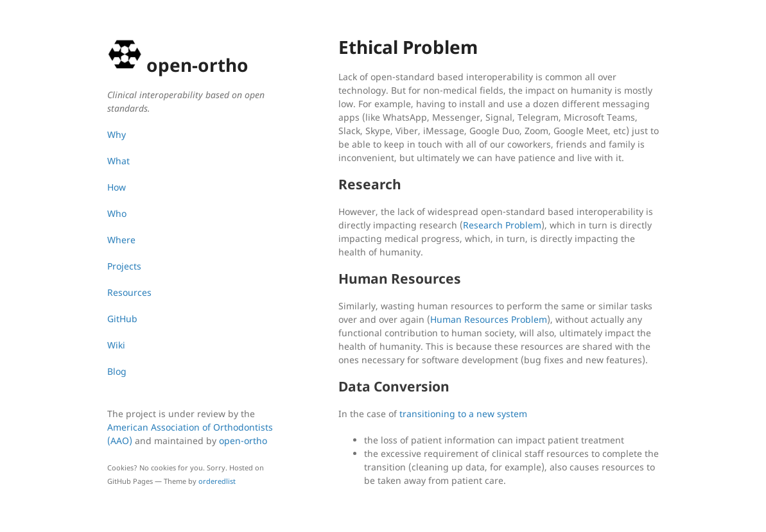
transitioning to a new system (463, 414)
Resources (129, 292)
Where (121, 240)
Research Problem (502, 225)
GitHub (122, 319)
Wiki (116, 345)
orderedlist (217, 481)
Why (117, 134)
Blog (117, 371)
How (117, 187)
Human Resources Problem (489, 319)
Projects (124, 266)
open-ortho (243, 441)
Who (117, 213)
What (118, 161)
